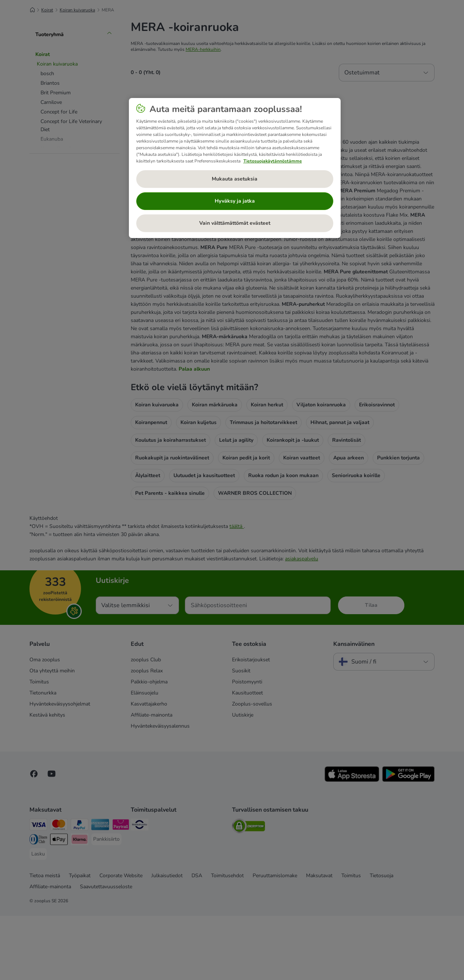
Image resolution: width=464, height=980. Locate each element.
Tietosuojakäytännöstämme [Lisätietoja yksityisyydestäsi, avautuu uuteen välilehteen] (273, 161)
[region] (235, 168)
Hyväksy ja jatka (235, 201)
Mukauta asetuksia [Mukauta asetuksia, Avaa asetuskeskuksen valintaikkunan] (235, 179)
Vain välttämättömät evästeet (235, 223)
